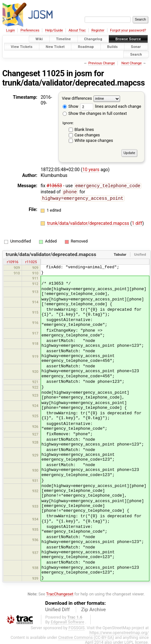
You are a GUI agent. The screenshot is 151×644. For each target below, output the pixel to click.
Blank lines (84, 129)
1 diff (137, 222)
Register (98, 30)
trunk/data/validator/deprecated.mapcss (74, 83)
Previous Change (102, 63)
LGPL (129, 641)
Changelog (93, 39)
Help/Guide (54, 30)
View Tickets (22, 46)
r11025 (31, 261)
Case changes (87, 135)
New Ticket (55, 46)
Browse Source (128, 39)
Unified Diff (57, 609)
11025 (53, 74)
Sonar (136, 46)
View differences (77, 99)
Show (70, 106)
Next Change (131, 63)
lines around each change (111, 106)
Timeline (64, 39)
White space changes (94, 140)
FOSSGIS (76, 627)
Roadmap (86, 46)
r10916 (13, 261)
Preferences (30, 30)
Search (136, 54)
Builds (112, 46)
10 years (91, 170)
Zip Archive (94, 609)
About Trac (77, 30)
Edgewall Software (67, 621)
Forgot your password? (128, 30)
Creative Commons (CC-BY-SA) (86, 636)
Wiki (39, 39)
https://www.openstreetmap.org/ (119, 632)
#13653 (54, 186)
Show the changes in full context (95, 113)
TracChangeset (60, 593)
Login (10, 30)
